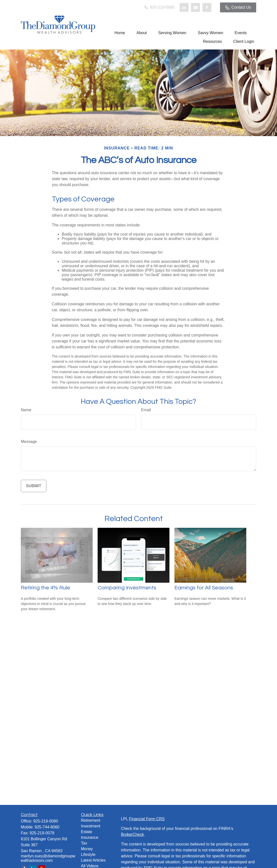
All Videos (90, 866)
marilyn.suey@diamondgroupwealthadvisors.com (48, 858)
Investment (91, 826)
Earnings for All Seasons (204, 588)
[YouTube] (195, 7)
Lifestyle (88, 855)
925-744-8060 (47, 827)
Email (146, 410)
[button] (120, 33)
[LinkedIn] (184, 7)
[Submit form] (34, 486)
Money (87, 849)
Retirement (91, 820)
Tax (84, 843)
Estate (87, 832)
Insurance (90, 837)
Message (29, 442)
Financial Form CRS (147, 819)
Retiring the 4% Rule (45, 588)
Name (26, 410)
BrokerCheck (132, 834)
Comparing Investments (127, 588)
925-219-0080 (159, 7)
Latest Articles (93, 860)
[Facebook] (207, 7)
